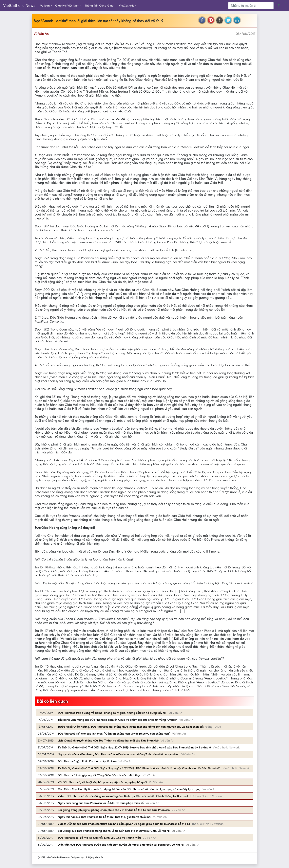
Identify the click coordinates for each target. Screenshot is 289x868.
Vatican (45, 6)
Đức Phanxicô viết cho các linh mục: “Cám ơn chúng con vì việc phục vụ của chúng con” (114, 734)
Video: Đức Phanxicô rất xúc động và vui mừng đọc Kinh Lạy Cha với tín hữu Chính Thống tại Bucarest (123, 796)
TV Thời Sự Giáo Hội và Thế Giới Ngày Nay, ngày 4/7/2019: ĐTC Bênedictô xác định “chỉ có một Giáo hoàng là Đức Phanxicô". (139, 768)
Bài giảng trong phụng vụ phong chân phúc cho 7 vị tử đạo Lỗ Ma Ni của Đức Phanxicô (114, 810)
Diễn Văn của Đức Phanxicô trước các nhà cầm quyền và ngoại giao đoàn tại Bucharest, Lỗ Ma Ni (121, 845)
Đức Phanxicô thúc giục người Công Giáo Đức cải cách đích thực (99, 775)
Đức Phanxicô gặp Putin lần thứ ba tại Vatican (87, 761)
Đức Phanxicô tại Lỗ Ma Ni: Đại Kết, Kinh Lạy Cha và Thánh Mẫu (99, 838)
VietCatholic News (19, 6)
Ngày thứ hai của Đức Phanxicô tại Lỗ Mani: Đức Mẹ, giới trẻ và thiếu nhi (104, 817)
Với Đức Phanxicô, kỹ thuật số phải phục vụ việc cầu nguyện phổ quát (102, 782)
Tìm (280, 5)
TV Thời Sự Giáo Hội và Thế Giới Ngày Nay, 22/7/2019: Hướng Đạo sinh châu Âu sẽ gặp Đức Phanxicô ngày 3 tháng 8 (134, 747)
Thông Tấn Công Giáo (99, 6)
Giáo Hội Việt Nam (67, 6)
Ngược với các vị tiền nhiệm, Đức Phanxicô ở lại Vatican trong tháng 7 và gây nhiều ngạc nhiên (119, 754)
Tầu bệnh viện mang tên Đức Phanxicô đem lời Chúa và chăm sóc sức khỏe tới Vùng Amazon (118, 720)
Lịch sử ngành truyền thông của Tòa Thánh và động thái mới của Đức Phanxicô (108, 741)
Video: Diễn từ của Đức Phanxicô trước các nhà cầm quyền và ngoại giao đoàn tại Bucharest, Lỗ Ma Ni (124, 824)
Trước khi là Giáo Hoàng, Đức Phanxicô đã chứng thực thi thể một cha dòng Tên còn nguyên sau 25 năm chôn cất (131, 727)
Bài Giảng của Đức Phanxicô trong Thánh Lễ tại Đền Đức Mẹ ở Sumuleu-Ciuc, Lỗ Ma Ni (114, 831)
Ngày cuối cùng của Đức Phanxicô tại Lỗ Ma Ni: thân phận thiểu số (101, 803)
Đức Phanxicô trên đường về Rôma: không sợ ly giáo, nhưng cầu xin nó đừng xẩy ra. (112, 713)
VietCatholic (127, 6)
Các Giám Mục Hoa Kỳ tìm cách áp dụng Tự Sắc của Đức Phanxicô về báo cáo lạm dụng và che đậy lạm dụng (129, 789)
